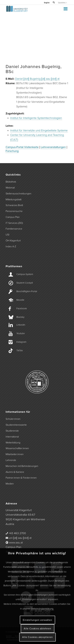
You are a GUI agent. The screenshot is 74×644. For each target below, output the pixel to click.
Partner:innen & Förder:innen (21, 478)
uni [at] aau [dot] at (20, 538)
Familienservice (14, 229)
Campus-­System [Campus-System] (25, 274)
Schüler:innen (13, 419)
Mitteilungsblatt (14, 200)
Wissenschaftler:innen (17, 448)
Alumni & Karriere (15, 472)
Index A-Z (11, 247)
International (12, 437)
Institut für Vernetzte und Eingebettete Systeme (39, 130)
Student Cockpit (25, 283)
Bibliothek (11, 182)
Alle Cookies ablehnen (37, 629)
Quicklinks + (62, 3)
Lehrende (11, 460)
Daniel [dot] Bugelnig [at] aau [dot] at (37, 79)
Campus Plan (13, 217)
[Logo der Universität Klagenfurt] (31, 11)
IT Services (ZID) (14, 223)
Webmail (10, 188)
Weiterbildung (13, 443)
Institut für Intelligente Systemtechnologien (36, 118)
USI (7, 235)
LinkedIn (21, 325)
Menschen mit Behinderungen (22, 466)
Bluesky (20, 317)
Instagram (21, 342)
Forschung (12, 151)
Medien (10, 484)
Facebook (22, 308)
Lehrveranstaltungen (53, 147)
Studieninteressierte (16, 425)
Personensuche (14, 211)
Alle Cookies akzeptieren (37, 637)
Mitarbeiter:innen (15, 454)
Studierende (12, 431)
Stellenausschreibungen (18, 194)
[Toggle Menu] (65, 9)
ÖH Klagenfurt (13, 241)
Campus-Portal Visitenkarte (22, 147)
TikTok (20, 350)
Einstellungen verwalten (37, 620)
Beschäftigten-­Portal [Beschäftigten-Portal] (27, 291)
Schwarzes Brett (14, 205)
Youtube (21, 333)
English (47, 3)
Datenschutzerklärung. (42, 609)
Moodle (20, 300)
